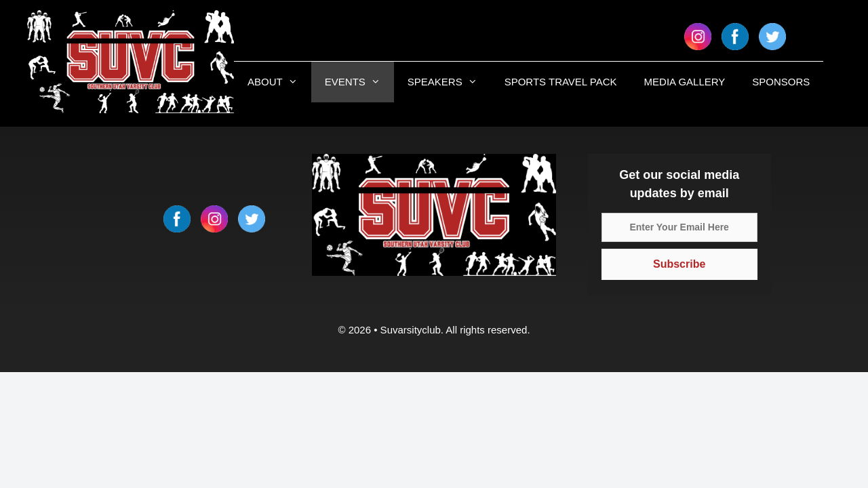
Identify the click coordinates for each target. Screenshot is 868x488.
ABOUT (279, 82)
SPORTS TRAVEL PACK (561, 82)
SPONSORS (781, 82)
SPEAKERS (449, 82)
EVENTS (359, 82)
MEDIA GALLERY (685, 82)
